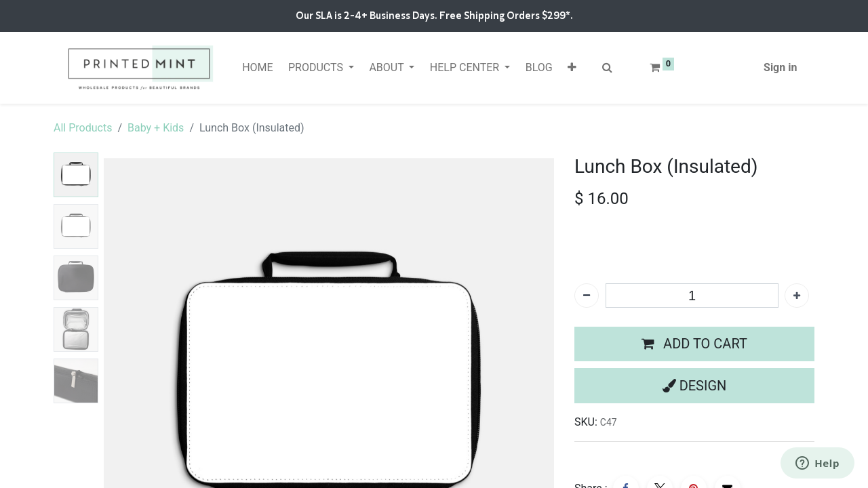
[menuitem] (258, 68)
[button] (572, 68)
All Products (83, 128)
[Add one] (797, 296)
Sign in (780, 67)
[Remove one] (587, 296)
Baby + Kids (156, 128)
